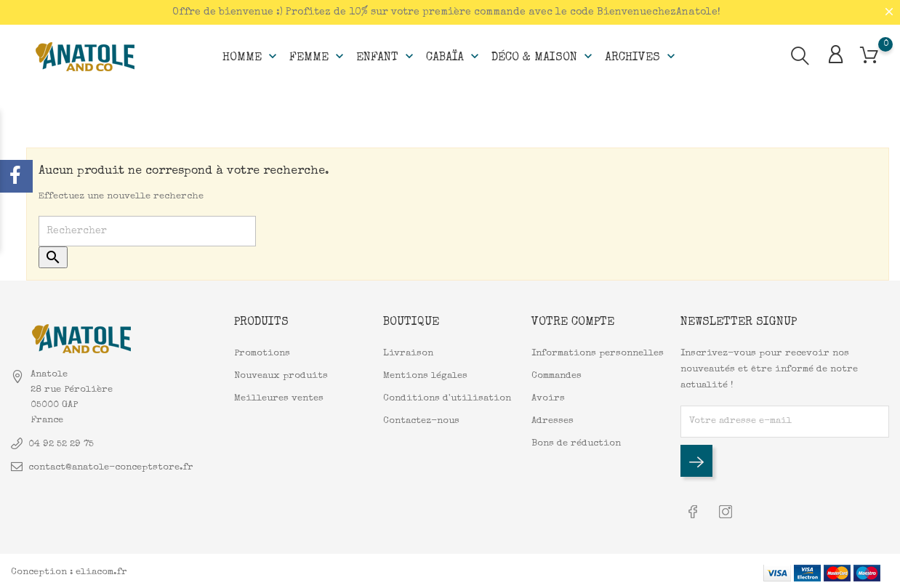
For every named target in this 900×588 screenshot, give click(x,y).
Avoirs (548, 398)
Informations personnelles (598, 353)
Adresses (553, 420)
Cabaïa (454, 55)
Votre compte (573, 322)
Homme (251, 55)
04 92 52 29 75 (61, 443)
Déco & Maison (543, 55)
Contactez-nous (421, 420)
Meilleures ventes (279, 398)
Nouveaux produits (281, 375)
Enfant (386, 55)
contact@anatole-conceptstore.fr (111, 466)
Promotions (262, 353)
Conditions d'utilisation (447, 398)
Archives (642, 55)
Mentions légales (425, 375)
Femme (318, 55)
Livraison (408, 353)
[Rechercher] (147, 231)
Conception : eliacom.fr (69, 569)
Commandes (557, 375)
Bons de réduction (576, 443)
